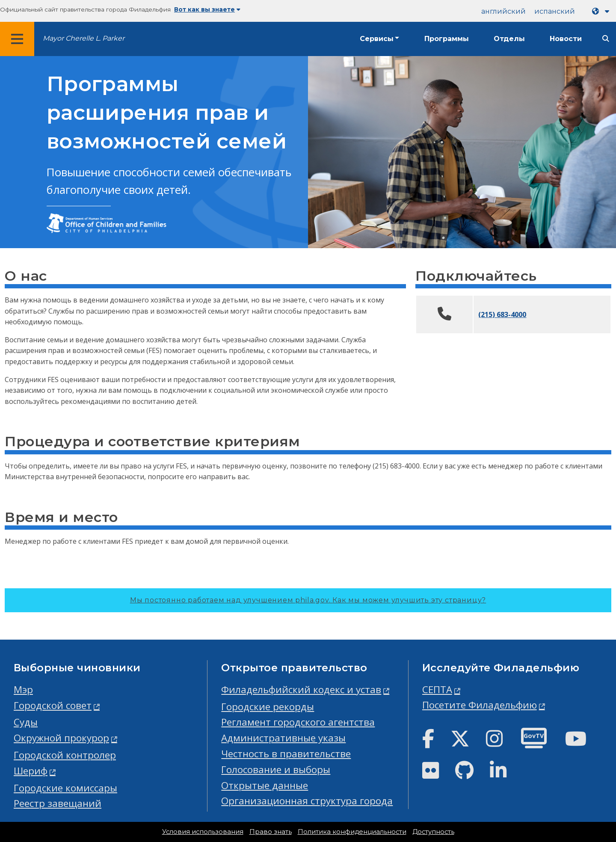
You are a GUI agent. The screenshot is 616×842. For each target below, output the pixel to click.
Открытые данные (265, 785)
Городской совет (53, 705)
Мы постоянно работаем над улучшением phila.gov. (308, 600)
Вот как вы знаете (207, 9)
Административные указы (283, 738)
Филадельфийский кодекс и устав (301, 689)
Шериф (31, 771)
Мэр (23, 689)
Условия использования (203, 832)
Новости (566, 39)
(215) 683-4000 (502, 314)
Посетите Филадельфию (480, 705)
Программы (447, 39)
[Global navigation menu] (17, 39)
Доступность (433, 832)
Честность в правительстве (286, 754)
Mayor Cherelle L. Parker (84, 38)
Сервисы (377, 39)
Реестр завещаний (58, 803)
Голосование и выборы (276, 769)
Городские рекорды (268, 707)
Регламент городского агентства (298, 722)
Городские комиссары (65, 788)
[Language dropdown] (602, 11)
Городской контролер (65, 755)
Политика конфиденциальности (352, 832)
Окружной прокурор (61, 738)
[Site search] (606, 39)
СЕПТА (437, 689)
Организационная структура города (307, 801)
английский (503, 11)
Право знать (271, 832)
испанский (555, 11)
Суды (26, 722)
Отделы (509, 39)
